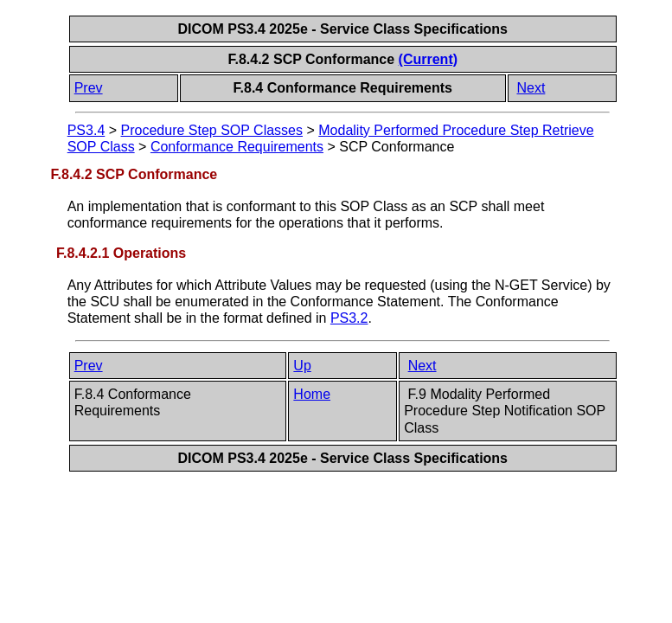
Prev (89, 88)
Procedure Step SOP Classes (212, 130)
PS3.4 (86, 130)
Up (302, 366)
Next (531, 88)
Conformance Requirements (237, 147)
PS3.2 (349, 318)
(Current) (428, 59)
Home (312, 394)
